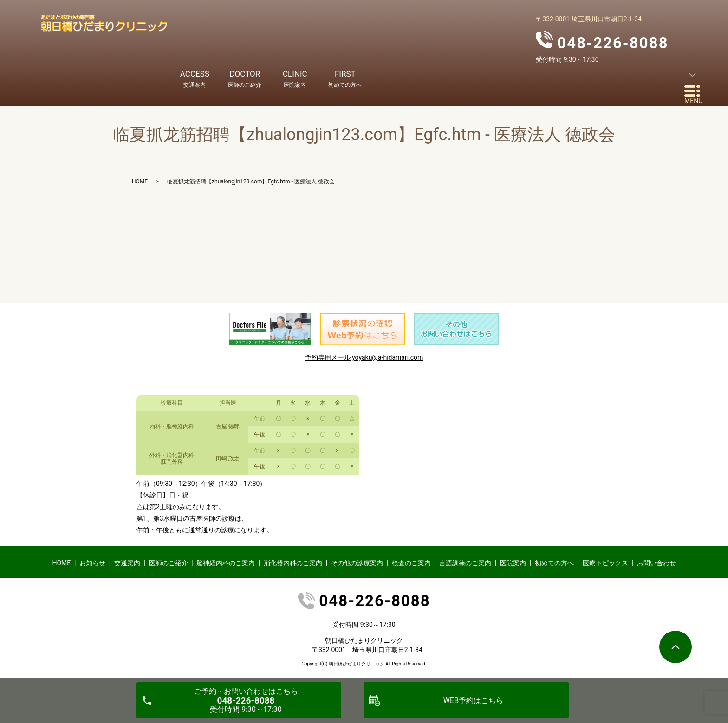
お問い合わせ (656, 563)
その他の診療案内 (357, 563)
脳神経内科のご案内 (226, 563)
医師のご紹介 (169, 563)
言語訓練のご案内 (465, 563)
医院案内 (513, 563)
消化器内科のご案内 (293, 563)
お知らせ (92, 563)
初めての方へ (554, 563)
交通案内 (127, 563)
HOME (140, 181)
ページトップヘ (676, 647)
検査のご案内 (411, 563)
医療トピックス (605, 563)
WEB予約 (473, 700)
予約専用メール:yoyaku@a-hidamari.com (364, 357)
